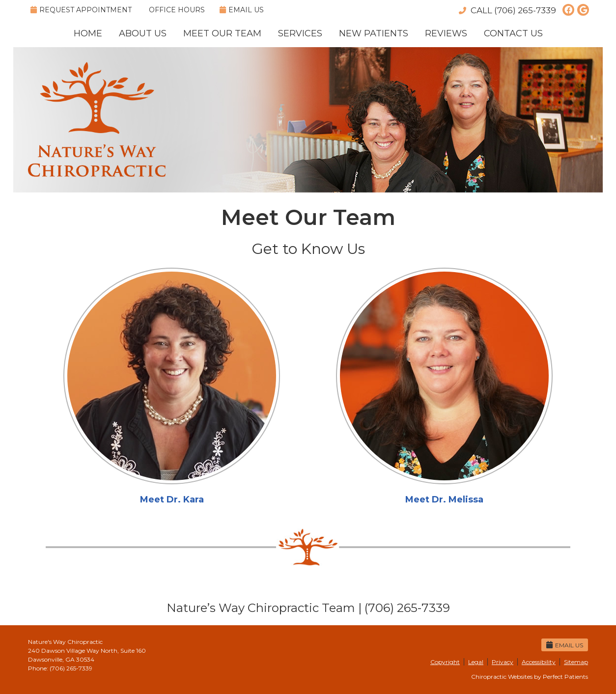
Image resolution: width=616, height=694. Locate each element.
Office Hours (177, 10)
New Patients (374, 33)
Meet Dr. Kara (172, 500)
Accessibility (539, 662)
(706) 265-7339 (525, 10)
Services (300, 33)
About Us (143, 33)
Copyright (445, 662)
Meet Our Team (222, 33)
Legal (476, 662)
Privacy (503, 662)
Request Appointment (81, 10)
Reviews (446, 33)
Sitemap (576, 662)
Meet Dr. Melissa (444, 500)
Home (88, 33)
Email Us (242, 10)
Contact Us (513, 33)
